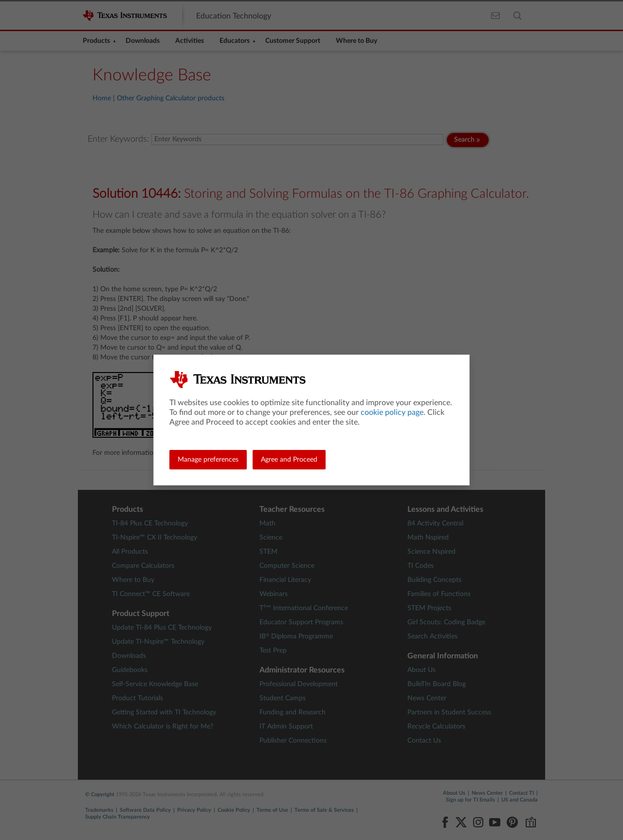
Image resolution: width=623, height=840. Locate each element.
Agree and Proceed (289, 460)
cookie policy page (392, 412)
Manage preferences (208, 460)
